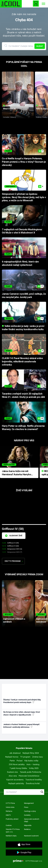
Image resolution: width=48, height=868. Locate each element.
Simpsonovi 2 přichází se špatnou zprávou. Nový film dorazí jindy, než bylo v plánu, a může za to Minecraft (24, 197)
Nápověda (28, 825)
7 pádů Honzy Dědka (18, 768)
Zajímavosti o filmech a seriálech (14, 620)
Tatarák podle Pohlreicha (30, 772)
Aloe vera (13, 776)
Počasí (20, 761)
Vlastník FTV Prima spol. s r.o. (13, 831)
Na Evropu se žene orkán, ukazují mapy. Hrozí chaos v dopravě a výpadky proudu (22, 713)
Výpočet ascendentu (15, 780)
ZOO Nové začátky (17, 764)
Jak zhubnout (15, 753)
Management (29, 803)
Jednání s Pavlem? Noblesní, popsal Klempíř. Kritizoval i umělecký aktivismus (22, 726)
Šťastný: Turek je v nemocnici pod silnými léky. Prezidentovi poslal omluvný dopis (22, 701)
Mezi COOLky (9, 109)
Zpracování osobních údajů (32, 820)
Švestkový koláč (33, 783)
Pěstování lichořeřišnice (29, 776)
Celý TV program (14, 561)
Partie (12, 761)
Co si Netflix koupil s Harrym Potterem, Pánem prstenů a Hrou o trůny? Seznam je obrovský (24, 162)
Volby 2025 (34, 768)
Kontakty (27, 815)
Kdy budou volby (31, 761)
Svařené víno (12, 772)
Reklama (9, 811)
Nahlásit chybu (11, 836)
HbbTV (8, 815)
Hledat (40, 46)
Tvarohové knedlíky (34, 780)
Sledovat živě (14, 536)
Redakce (27, 829)
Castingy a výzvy (30, 811)
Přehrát (7, 106)
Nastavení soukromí (31, 836)
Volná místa (10, 807)
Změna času (38, 757)
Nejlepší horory (12, 757)
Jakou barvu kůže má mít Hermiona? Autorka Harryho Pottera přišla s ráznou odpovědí (16, 473)
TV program (25, 757)
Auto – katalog (33, 764)
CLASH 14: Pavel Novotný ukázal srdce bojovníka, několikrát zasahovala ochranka (22, 362)
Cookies (9, 825)
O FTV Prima (10, 803)
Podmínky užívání (12, 819)
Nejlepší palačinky (16, 783)
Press (26, 807)
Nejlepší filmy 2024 (31, 753)
